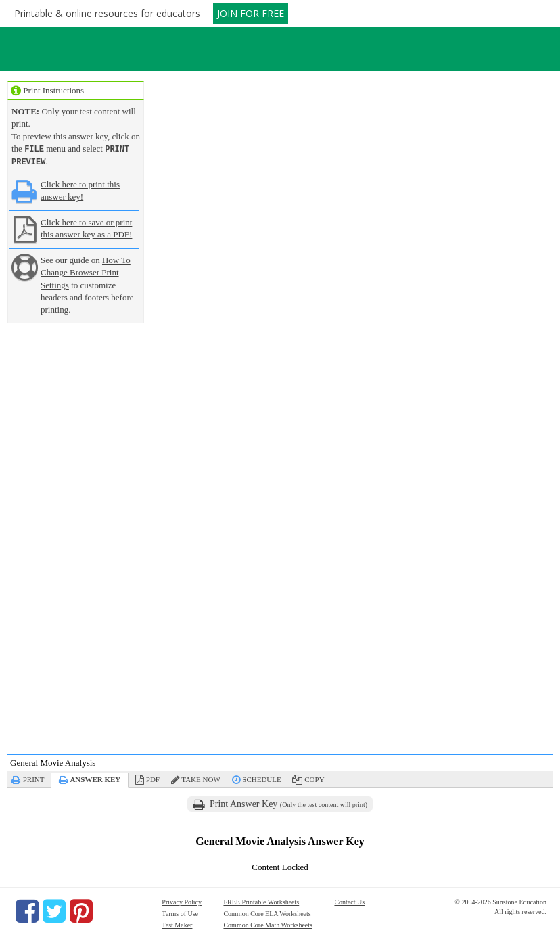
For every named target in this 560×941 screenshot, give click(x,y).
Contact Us (349, 901)
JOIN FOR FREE (251, 13)
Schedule (261, 778)
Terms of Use (180, 912)
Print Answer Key (243, 803)
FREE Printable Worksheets (261, 901)
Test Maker (177, 924)
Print (34, 778)
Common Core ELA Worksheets (267, 912)
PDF (153, 778)
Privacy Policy (182, 901)
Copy (314, 778)
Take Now (201, 778)
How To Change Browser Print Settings (86, 271)
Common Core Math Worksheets (268, 924)
